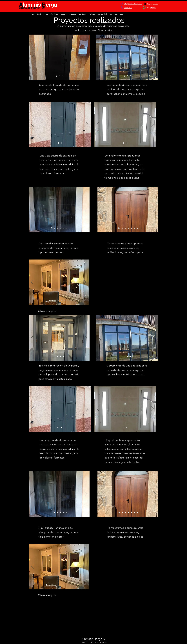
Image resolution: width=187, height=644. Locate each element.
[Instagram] (144, 4)
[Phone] (122, 7)
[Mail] (121, 4)
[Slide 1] (57, 76)
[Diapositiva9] (46, 301)
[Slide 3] (63, 76)
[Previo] (33, 57)
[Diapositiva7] (137, 228)
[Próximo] (86, 57)
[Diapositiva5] (64, 228)
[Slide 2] (60, 76)
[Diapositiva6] (67, 228)
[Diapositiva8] (59, 301)
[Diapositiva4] (61, 228)
